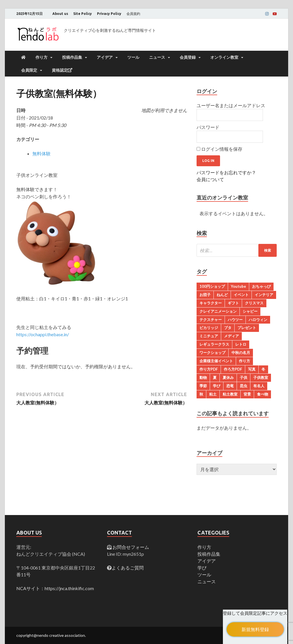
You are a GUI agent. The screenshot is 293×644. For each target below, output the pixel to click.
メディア (231, 336)
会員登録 (188, 57)
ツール (133, 57)
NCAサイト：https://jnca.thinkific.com (55, 588)
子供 (243, 377)
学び (217, 386)
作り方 (41, 57)
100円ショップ (212, 286)
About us (60, 14)
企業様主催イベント (216, 361)
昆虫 (243, 386)
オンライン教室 (224, 57)
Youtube (238, 286)
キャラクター (211, 303)
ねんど (222, 295)
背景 (247, 394)
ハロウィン (258, 320)
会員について (210, 179)
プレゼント (247, 328)
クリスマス (254, 303)
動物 (203, 377)
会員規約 (133, 14)
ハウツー (235, 320)
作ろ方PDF (233, 369)
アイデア (105, 57)
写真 (252, 369)
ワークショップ (212, 353)
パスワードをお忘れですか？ (226, 172)
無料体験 (41, 153)
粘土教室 (230, 394)
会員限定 (29, 70)
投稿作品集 (72, 57)
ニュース (157, 57)
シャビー (250, 311)
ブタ (228, 328)
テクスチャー (211, 320)
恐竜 (230, 386)
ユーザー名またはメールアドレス (231, 105)
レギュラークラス (214, 344)
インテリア (264, 295)
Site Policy (83, 14)
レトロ (241, 344)
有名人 (259, 386)
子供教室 (261, 377)
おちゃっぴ (261, 286)
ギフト (233, 303)
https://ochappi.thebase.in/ (43, 334)
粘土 (213, 394)
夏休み (228, 377)
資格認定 (62, 70)
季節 (203, 386)
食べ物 (263, 394)
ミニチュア (209, 336)
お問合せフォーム (130, 547)
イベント (241, 295)
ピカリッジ (209, 328)
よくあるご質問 (128, 568)
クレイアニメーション (218, 311)
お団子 (205, 295)
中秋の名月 (241, 353)
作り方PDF (209, 369)
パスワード (208, 127)
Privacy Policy (109, 14)
